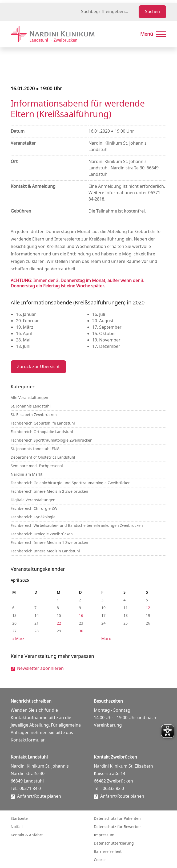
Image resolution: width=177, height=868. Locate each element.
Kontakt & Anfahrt (27, 835)
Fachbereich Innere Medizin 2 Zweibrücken (49, 492)
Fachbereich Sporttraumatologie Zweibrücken (52, 440)
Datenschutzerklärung (114, 843)
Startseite (19, 819)
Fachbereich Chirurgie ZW (34, 509)
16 (81, 616)
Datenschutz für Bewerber (117, 827)
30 (81, 631)
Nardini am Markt (27, 474)
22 (59, 623)
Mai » (106, 639)
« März (18, 639)
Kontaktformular (28, 740)
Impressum (104, 835)
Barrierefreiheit (108, 852)
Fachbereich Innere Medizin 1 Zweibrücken (49, 543)
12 (148, 608)
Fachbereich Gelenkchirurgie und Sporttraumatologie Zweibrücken (71, 483)
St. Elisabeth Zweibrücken (34, 415)
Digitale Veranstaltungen (33, 500)
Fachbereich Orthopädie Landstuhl (42, 432)
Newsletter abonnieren (40, 669)
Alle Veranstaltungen (29, 398)
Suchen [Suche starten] (152, 12)
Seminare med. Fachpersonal (37, 466)
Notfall (17, 827)
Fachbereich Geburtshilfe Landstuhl (43, 423)
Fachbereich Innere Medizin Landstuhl (45, 551)
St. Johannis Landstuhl (31, 406)
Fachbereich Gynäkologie (33, 517)
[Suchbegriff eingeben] (109, 12)
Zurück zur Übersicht (38, 367)
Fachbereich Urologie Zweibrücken (42, 534)
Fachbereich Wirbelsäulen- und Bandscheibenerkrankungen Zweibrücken (77, 526)
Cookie (100, 860)
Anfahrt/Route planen (39, 796)
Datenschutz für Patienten (117, 819)
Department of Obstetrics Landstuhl (43, 457)
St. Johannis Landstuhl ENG (35, 449)
